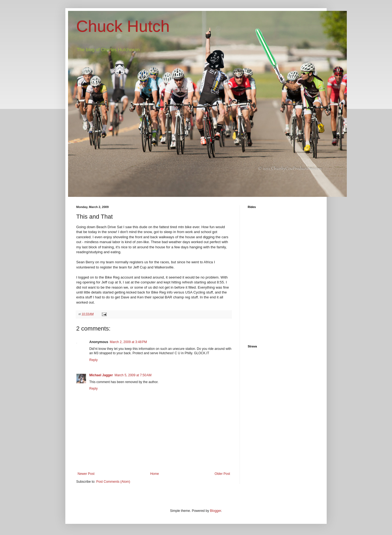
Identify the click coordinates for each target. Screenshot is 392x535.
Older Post (222, 474)
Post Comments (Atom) (113, 482)
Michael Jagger (101, 375)
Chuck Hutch (123, 26)
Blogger (215, 511)
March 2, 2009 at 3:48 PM (128, 342)
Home (155, 474)
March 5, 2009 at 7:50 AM (133, 375)
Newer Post (86, 474)
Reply (94, 360)
